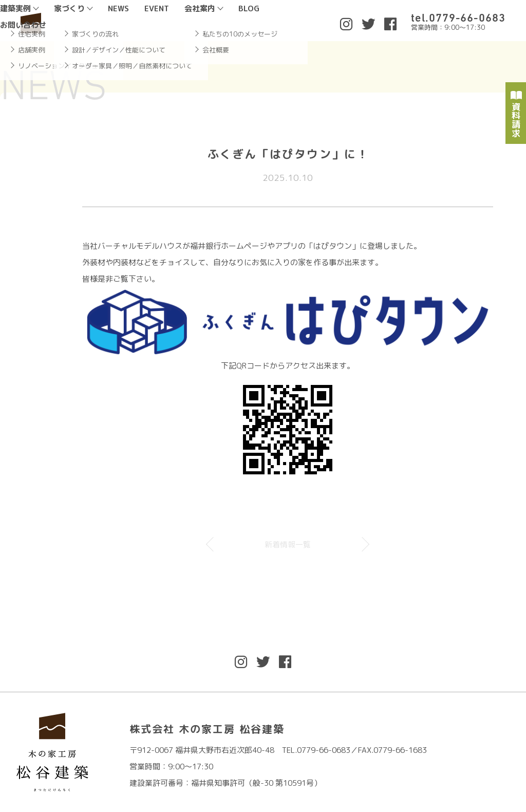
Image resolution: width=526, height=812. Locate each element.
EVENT (157, 8)
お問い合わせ (23, 25)
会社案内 (200, 8)
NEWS (118, 8)
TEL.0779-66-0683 (316, 750)
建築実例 (15, 8)
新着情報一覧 (288, 545)
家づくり (69, 8)
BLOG (249, 8)
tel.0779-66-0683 (458, 18)
